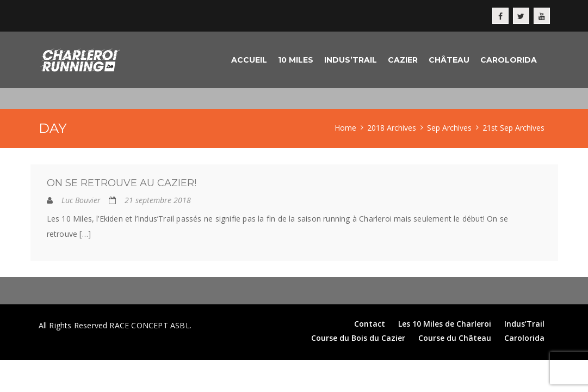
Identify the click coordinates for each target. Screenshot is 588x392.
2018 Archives (392, 128)
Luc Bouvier (81, 200)
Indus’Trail (351, 60)
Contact (370, 324)
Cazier (403, 60)
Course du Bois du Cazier (358, 338)
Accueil (249, 60)
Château (449, 60)
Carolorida (509, 60)
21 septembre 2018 (158, 200)
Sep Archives (449, 128)
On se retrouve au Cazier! (122, 183)
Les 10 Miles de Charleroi (445, 324)
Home (345, 128)
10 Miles (296, 60)
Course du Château (455, 338)
